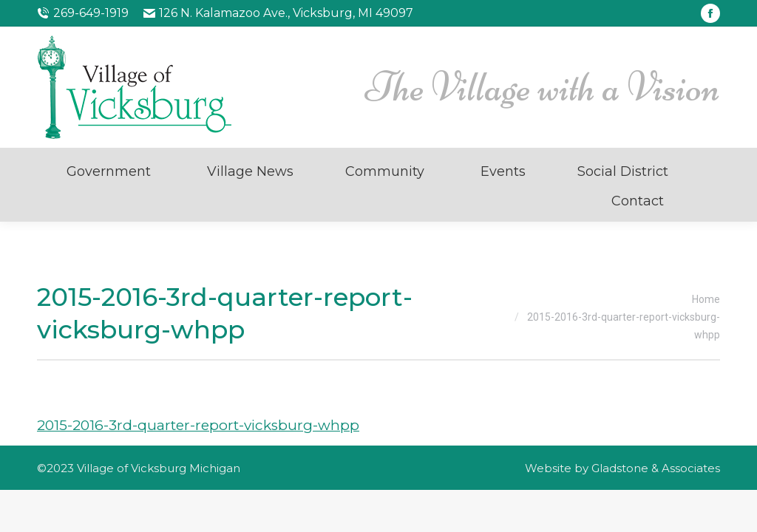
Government (109, 171)
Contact (638, 201)
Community (385, 171)
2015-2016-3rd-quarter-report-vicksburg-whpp (198, 425)
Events (503, 171)
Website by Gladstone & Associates (622, 468)
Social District (623, 171)
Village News (250, 171)
